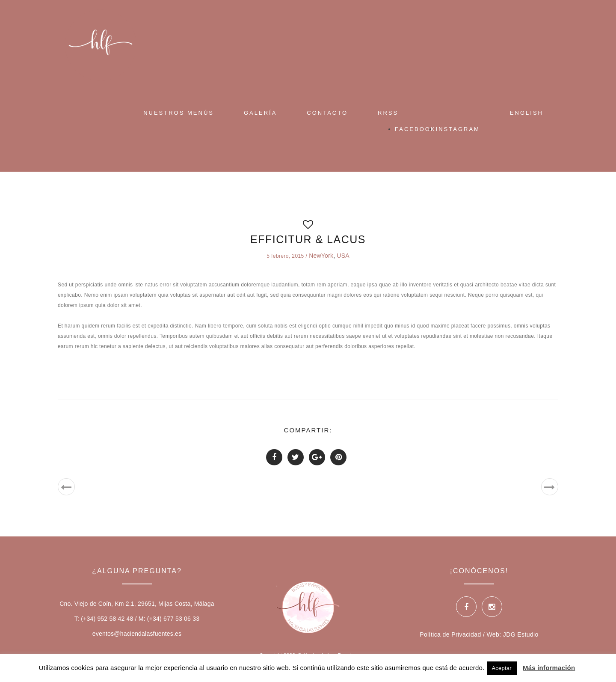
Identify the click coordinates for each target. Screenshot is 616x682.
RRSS (388, 113)
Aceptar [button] (502, 668)
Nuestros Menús (179, 113)
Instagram (458, 129)
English (527, 113)
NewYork (321, 256)
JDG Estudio (521, 634)
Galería (260, 113)
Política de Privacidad (450, 634)
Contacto (327, 113)
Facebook (415, 129)
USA (343, 256)
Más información (549, 668)
